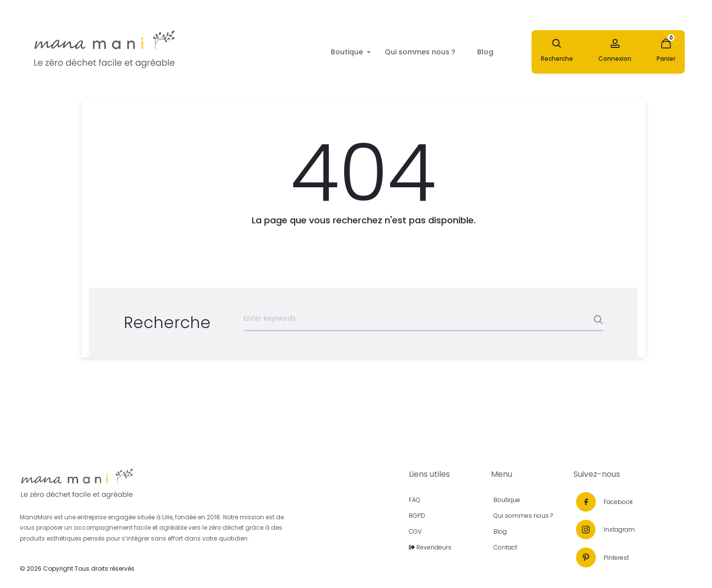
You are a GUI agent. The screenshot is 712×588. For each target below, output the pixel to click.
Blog (485, 52)
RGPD (417, 516)
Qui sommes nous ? (420, 52)
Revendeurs (430, 547)
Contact (505, 547)
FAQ (415, 500)
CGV (415, 531)
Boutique (347, 52)
